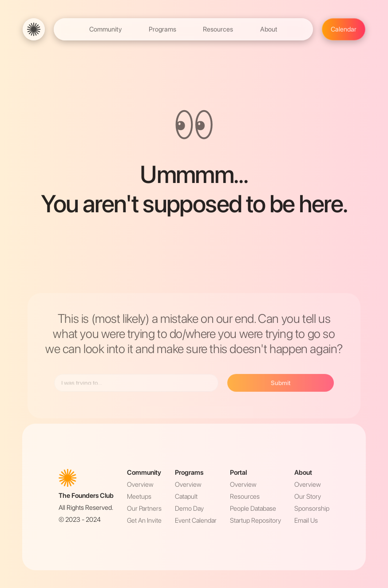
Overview (140, 485)
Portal (238, 473)
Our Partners (144, 509)
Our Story (308, 497)
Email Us (306, 520)
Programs (162, 29)
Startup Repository (255, 520)
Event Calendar (196, 520)
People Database (253, 509)
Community (105, 29)
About (269, 29)
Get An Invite (144, 520)
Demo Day (189, 509)
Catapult (186, 497)
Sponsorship (312, 509)
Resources (218, 29)
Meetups (139, 497)
